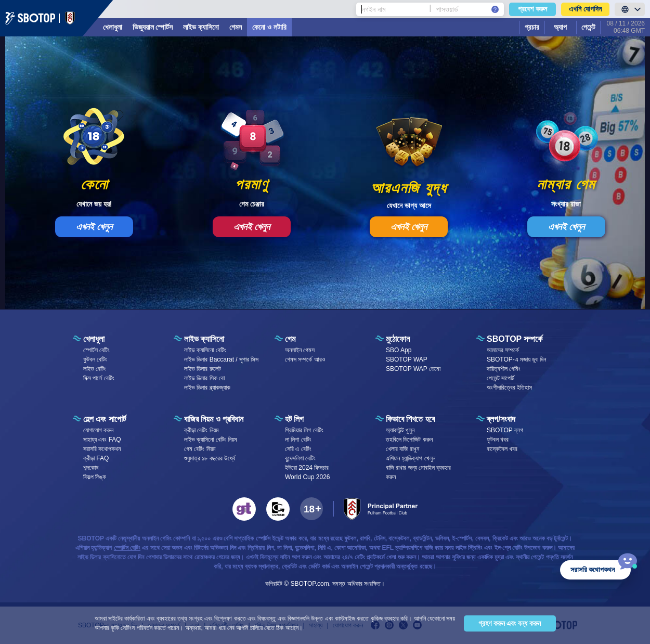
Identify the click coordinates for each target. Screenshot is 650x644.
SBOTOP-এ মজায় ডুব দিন (516, 359)
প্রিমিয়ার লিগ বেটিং (304, 430)
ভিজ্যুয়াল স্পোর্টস (153, 27)
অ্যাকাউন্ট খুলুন (400, 430)
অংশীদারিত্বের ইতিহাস (509, 388)
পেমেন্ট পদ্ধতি (545, 557)
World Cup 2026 (308, 477)
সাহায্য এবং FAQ (102, 440)
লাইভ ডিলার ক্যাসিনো (99, 557)
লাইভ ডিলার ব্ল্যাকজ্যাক (207, 388)
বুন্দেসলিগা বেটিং (300, 458)
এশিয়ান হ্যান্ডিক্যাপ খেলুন (411, 458)
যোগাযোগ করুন (98, 430)
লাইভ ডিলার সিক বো (204, 378)
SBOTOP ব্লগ (505, 430)
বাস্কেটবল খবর (502, 449)
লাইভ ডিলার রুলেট (203, 369)
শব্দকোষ (91, 468)
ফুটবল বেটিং (95, 359)
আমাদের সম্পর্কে (503, 350)
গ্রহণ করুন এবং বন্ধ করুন (510, 623)
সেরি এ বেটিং (298, 449)
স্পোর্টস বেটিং (96, 350)
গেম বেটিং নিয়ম (200, 449)
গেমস (236, 27)
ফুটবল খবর (498, 440)
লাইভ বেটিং (95, 369)
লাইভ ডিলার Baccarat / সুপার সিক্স (221, 359)
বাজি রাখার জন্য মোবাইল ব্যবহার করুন (418, 472)
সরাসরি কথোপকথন (102, 449)
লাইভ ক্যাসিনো (201, 27)
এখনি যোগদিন (585, 9)
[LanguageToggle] (630, 9)
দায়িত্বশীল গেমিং (504, 369)
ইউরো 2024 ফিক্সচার (307, 468)
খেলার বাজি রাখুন (402, 449)
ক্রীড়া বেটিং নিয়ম (201, 430)
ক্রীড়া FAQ (96, 458)
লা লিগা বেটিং (298, 440)
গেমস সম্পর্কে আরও (305, 359)
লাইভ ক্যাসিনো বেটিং (205, 350)
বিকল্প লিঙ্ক (95, 477)
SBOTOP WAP (407, 359)
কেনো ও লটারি (269, 27)
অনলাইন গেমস (300, 350)
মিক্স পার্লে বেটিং (99, 378)
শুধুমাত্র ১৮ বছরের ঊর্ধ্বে (210, 458)
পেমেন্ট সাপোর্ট (500, 378)
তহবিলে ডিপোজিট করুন (409, 440)
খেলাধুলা (113, 27)
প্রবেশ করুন (532, 9)
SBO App (399, 350)
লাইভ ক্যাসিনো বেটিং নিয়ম (211, 440)
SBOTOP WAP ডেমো (413, 369)
